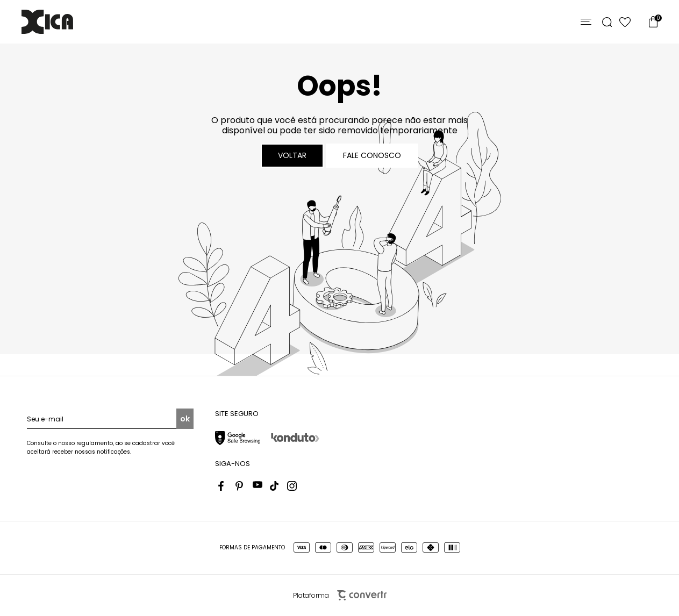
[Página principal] (47, 22)
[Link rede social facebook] (223, 486)
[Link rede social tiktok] (275, 486)
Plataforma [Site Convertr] (340, 595)
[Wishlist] (625, 22)
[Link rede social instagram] (292, 486)
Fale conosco (372, 155)
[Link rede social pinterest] (240, 486)
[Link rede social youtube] (258, 486)
